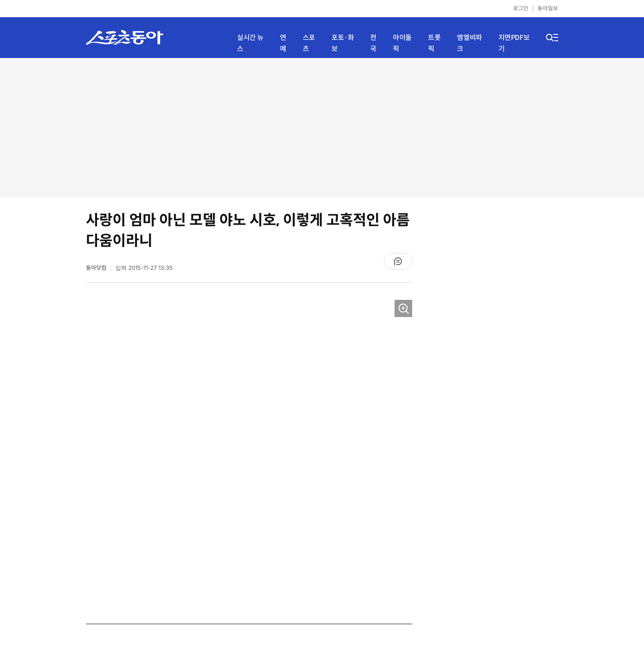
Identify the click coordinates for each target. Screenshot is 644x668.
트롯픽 (434, 43)
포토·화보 (343, 43)
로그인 (521, 8)
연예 (283, 43)
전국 (373, 43)
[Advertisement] (322, 127)
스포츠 (309, 43)
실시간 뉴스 (250, 43)
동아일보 (548, 8)
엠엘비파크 (469, 43)
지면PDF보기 (514, 43)
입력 (144, 268)
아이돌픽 (402, 43)
